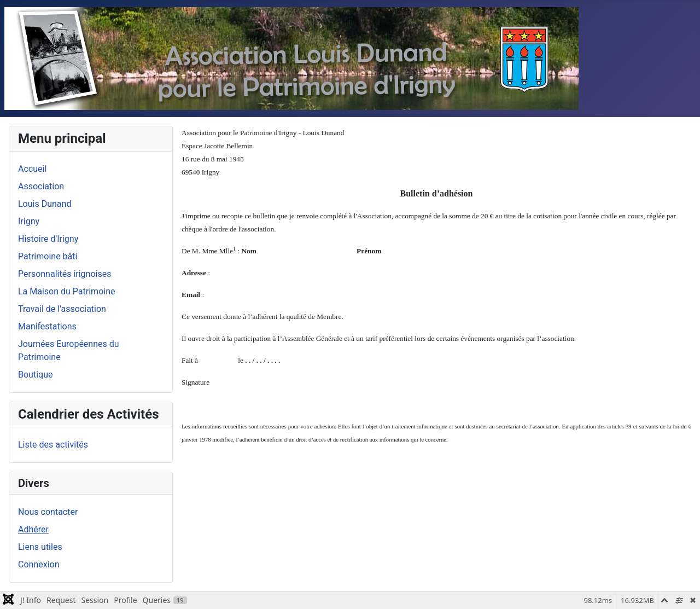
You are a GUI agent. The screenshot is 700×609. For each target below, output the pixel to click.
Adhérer (33, 529)
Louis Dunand (45, 204)
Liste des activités (53, 445)
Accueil (32, 169)
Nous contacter (48, 512)
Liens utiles (40, 547)
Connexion (39, 564)
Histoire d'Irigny (48, 239)
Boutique (35, 375)
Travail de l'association (62, 309)
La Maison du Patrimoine (66, 291)
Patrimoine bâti (48, 256)
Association (41, 186)
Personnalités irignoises (65, 274)
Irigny (29, 221)
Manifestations (47, 326)
